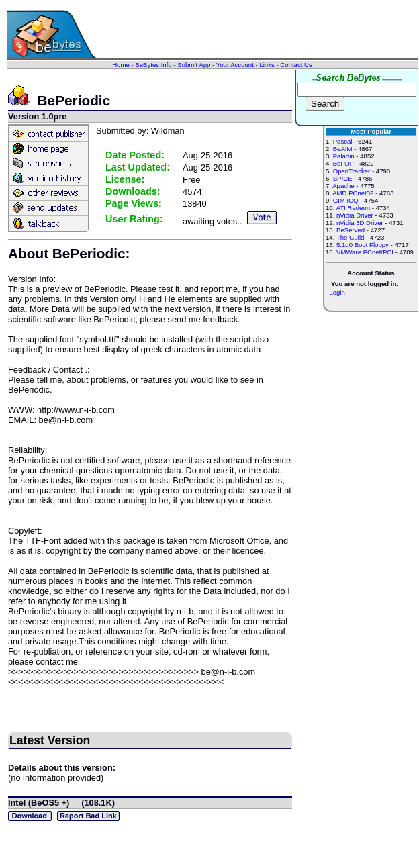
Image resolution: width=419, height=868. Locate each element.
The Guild (351, 237)
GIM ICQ (346, 200)
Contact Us (296, 65)
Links (267, 65)
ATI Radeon (353, 208)
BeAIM (343, 149)
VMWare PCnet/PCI (365, 252)
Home (121, 65)
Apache (343, 186)
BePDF (343, 163)
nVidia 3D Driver (360, 223)
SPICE (343, 178)
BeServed (351, 230)
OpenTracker (352, 171)
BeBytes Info (153, 65)
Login (337, 292)
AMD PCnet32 (353, 193)
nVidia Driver (355, 215)
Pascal (343, 141)
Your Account (235, 65)
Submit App (194, 65)
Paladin (344, 156)
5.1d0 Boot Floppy (363, 245)
